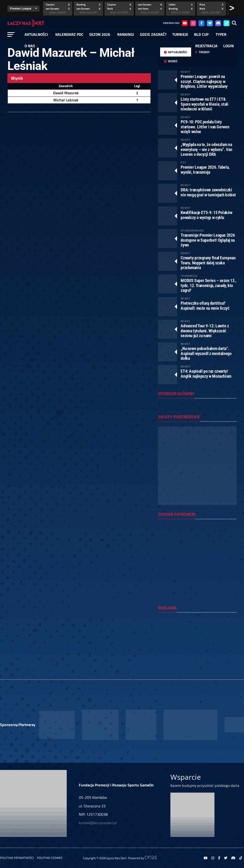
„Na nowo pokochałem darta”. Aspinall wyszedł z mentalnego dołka (206, 353)
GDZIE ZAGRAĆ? (153, 34)
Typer (221, 34)
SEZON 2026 (100, 34)
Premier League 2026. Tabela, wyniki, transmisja (205, 170)
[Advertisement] (197, 647)
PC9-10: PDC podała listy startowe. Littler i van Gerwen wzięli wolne (205, 127)
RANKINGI (126, 34)
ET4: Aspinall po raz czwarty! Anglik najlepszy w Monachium (206, 374)
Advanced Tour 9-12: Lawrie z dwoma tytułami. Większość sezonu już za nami (205, 331)
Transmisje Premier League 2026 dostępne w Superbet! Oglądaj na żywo (208, 240)
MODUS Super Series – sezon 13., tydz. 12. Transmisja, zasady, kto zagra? (208, 285)
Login (229, 46)
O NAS (30, 46)
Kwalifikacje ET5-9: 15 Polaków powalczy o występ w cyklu (206, 215)
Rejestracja (206, 46)
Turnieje (180, 34)
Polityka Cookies (50, 858)
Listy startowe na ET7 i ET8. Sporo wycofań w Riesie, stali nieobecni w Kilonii (204, 104)
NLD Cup (201, 34)
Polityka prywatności (17, 858)
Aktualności (36, 34)
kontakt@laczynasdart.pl (98, 823)
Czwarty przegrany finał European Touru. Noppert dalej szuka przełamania (208, 263)
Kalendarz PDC (69, 34)
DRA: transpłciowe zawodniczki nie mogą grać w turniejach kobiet (208, 192)
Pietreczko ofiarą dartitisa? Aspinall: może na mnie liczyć (205, 306)
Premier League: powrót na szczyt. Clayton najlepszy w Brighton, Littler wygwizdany (204, 81)
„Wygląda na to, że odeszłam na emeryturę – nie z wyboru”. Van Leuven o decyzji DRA (206, 149)
